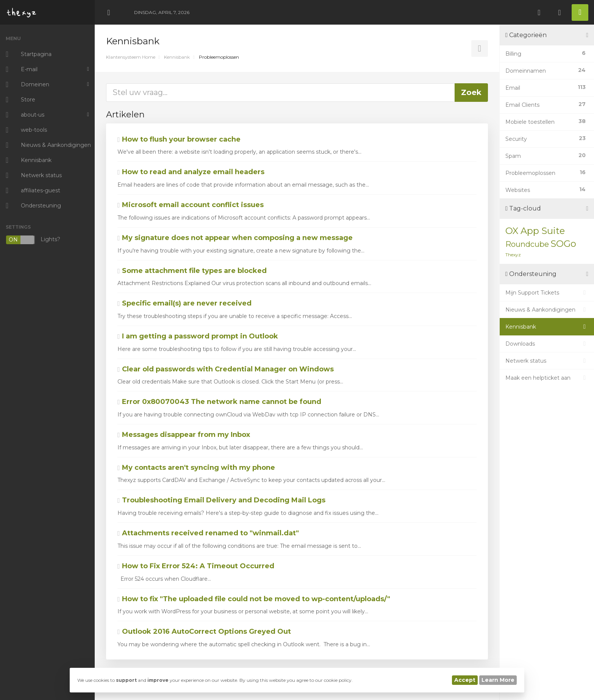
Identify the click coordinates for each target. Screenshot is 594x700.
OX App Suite (535, 231)
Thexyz (513, 255)
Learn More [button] (498, 680)
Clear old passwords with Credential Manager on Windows (226, 369)
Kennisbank (177, 57)
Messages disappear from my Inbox (184, 435)
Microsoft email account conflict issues (191, 205)
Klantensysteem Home (131, 57)
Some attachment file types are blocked (192, 271)
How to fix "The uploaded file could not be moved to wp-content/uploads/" (254, 599)
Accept (465, 680)
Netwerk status (547, 361)
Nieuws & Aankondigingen (547, 310)
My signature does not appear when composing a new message (235, 238)
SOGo (563, 244)
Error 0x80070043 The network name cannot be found (219, 402)
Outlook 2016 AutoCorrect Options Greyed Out (204, 631)
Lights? (33, 240)
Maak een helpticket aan (547, 378)
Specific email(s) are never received (184, 303)
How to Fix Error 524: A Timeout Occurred (196, 566)
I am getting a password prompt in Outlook (198, 336)
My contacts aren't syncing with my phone (196, 468)
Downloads (547, 344)
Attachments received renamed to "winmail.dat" (208, 533)
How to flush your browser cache (179, 139)
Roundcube (527, 244)
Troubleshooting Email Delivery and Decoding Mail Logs (221, 500)
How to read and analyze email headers (191, 172)
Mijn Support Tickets (547, 293)
